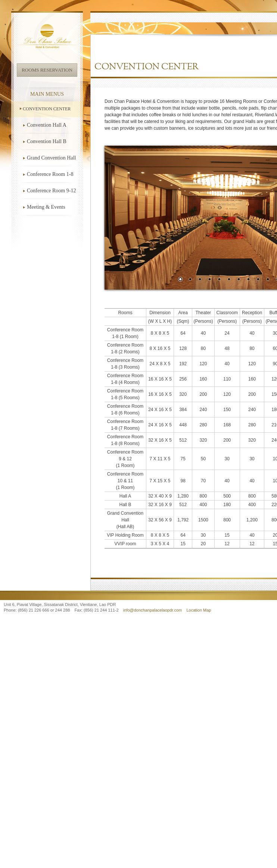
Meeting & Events (46, 207)
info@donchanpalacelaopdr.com (153, 610)
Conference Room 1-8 (50, 174)
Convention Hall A (47, 125)
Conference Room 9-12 (51, 191)
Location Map (199, 610)
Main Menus (47, 94)
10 (268, 280)
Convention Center (47, 109)
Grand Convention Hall (51, 158)
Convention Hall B (47, 141)
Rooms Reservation (47, 70)
